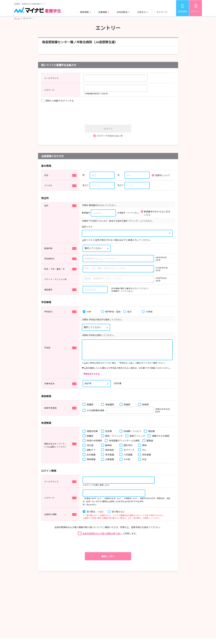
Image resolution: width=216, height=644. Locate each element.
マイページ (162, 12)
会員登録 (183, 11)
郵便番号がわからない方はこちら (157, 213)
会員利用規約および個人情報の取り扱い (102, 533)
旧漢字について (162, 175)
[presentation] (109, 114)
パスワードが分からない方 (110, 136)
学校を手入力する (92, 374)
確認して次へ (108, 556)
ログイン (195, 11)
